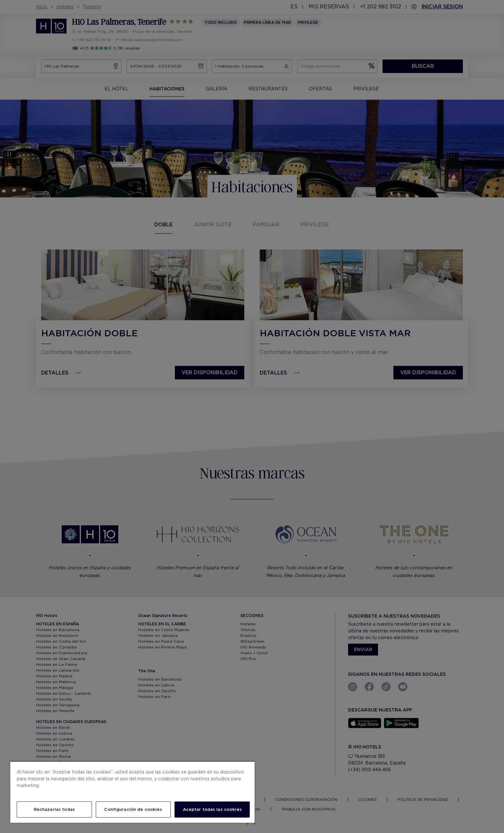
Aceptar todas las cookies (212, 809)
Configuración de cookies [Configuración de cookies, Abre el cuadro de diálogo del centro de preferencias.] (133, 809)
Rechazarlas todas (54, 809)
